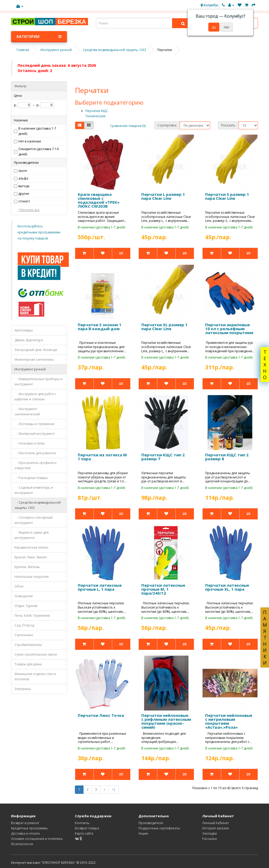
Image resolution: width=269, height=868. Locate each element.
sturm (23, 171)
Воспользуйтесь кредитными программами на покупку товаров (39, 232)
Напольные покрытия (32, 577)
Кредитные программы (29, 828)
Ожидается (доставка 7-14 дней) (38, 152)
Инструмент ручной (30, 369)
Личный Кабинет (216, 823)
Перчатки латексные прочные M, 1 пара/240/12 (163, 589)
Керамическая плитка (31, 547)
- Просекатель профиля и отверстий (35, 465)
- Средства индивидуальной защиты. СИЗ (38, 505)
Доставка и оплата (25, 833)
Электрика (23, 689)
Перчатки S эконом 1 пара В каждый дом (100, 327)
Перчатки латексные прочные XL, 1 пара (227, 587)
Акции (143, 833)
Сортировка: (167, 125)
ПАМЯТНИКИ (265, 637)
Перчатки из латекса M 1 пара (102, 457)
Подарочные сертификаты (159, 828)
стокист (24, 201)
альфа (23, 178)
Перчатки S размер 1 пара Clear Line (227, 196)
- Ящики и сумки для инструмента (32, 535)
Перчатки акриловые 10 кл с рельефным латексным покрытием (229, 329)
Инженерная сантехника (34, 359)
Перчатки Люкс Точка (101, 715)
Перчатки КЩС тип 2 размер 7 (163, 457)
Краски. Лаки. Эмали (30, 557)
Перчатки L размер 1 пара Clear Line (163, 196)
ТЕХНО (265, 365)
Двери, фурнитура (29, 340)
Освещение (24, 596)
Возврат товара (87, 828)
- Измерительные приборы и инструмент (38, 382)
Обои (19, 586)
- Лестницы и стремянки (34, 424)
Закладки (210, 833)
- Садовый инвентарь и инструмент (34, 490)
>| (114, 790)
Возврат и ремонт (25, 823)
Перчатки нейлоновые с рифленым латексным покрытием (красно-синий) (166, 721)
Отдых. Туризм (26, 606)
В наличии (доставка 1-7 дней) (37, 131)
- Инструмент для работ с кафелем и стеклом (35, 397)
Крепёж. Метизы (27, 567)
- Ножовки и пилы (30, 443)
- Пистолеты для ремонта (35, 453)
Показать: (228, 125)
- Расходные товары (31, 478)
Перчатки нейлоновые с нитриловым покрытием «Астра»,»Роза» (229, 721)
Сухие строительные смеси (36, 654)
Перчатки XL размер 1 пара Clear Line (164, 327)
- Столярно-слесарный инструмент (33, 520)
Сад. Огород (24, 625)
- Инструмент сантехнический (27, 412)
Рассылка (209, 839)
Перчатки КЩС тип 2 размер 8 (227, 457)
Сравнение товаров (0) (128, 126)
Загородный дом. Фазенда (36, 350)
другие (24, 194)
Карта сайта (84, 833)
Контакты (82, 823)
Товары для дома (28, 664)
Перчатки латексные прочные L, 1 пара (100, 587)
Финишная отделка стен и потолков (35, 676)
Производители (151, 823)
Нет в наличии (30, 141)
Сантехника (24, 635)
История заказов (215, 828)
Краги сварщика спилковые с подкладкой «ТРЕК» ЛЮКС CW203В (99, 200)
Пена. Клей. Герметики (32, 616)
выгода (24, 186)
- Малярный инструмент (35, 434)
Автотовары (24, 330)
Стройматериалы (28, 645)
